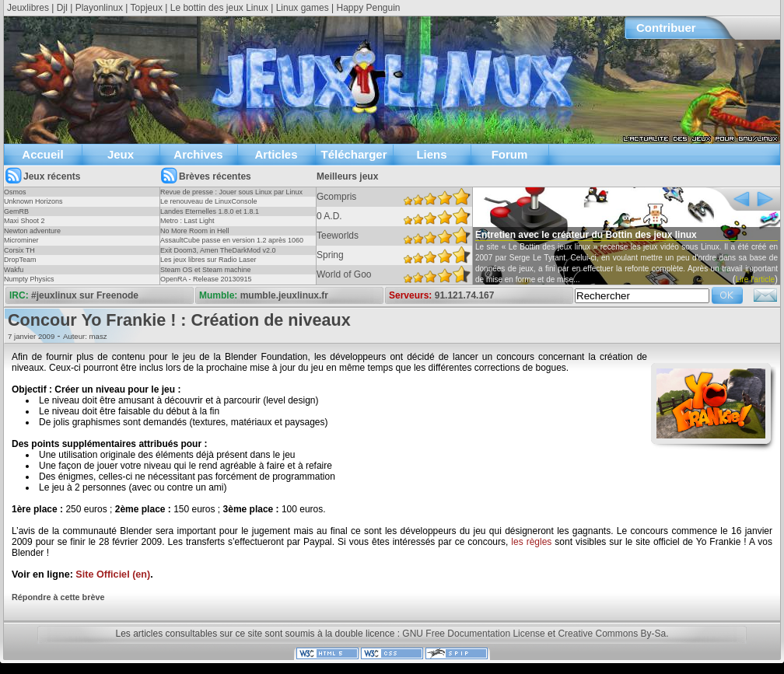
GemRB (16, 211)
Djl (62, 8)
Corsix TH (19, 250)
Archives (198, 154)
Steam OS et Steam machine (206, 270)
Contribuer (666, 28)
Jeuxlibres (28, 8)
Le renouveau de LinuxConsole (209, 201)
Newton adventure (32, 231)
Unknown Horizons (33, 201)
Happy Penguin (368, 8)
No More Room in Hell (195, 231)
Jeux (121, 154)
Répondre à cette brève (58, 597)
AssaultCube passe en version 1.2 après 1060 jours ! (232, 245)
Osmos (15, 192)
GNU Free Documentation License (473, 634)
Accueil (42, 154)
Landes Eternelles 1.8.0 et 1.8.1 (210, 211)
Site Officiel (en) (113, 574)
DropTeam (20, 260)
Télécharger (353, 154)
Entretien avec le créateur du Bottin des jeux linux (586, 235)
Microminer (21, 240)
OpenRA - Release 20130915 (206, 279)
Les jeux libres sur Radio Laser (208, 260)
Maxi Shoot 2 (24, 221)
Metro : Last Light (187, 221)
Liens (431, 154)
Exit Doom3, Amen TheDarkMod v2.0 (218, 250)
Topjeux (147, 8)
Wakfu (14, 270)
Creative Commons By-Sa (612, 634)
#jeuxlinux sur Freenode (85, 295)
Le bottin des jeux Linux (219, 8)
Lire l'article (755, 279)
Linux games (303, 8)
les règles (531, 542)
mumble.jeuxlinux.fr (284, 295)
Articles (276, 154)
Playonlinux (99, 8)
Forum (510, 154)
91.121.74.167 (465, 295)
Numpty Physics (29, 279)
